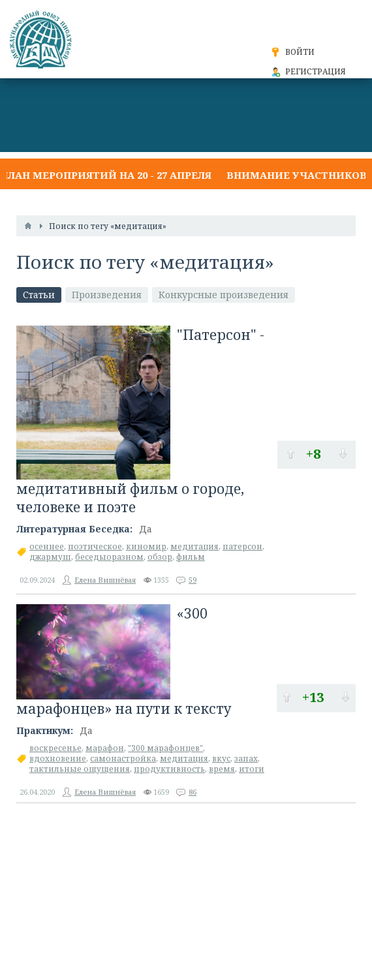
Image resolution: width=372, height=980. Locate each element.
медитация (194, 546)
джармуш (50, 557)
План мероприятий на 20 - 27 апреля (106, 175)
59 (193, 580)
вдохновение (58, 758)
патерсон (242, 546)
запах (246, 758)
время (222, 769)
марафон (105, 748)
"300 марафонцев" (165, 748)
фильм (191, 557)
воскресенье (55, 748)
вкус (221, 758)
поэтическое (95, 546)
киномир (146, 546)
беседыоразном (109, 557)
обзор (160, 557)
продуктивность (169, 769)
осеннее (47, 546)
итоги (252, 769)
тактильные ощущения (80, 769)
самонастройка (123, 758)
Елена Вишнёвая (105, 580)
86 (193, 792)
